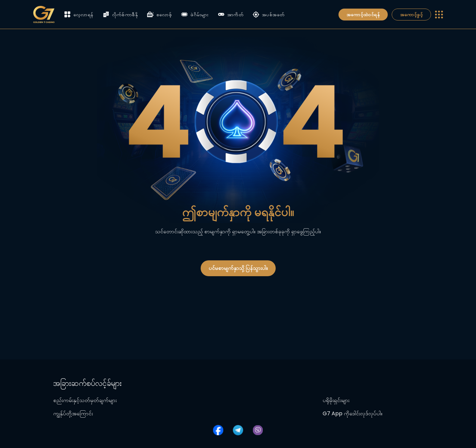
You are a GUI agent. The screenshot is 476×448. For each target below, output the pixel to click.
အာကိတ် (231, 15)
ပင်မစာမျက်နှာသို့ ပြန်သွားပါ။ (238, 268)
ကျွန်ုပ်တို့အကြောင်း (73, 413)
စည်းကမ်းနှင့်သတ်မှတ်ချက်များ (85, 400)
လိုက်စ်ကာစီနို (120, 15)
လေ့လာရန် (79, 14)
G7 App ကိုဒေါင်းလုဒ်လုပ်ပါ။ (353, 413)
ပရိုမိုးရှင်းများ (336, 400)
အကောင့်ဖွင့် (411, 15)
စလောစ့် (159, 15)
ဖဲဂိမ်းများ (195, 15)
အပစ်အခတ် (268, 15)
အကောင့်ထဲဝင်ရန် (363, 15)
